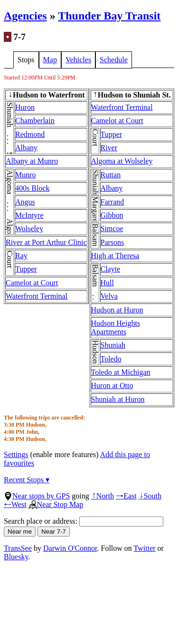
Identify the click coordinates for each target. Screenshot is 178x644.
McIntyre (29, 215)
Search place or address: (84, 521)
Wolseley (29, 229)
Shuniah (113, 345)
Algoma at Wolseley (122, 161)
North (103, 496)
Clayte (111, 269)
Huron (25, 107)
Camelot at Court (32, 283)
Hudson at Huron (117, 310)
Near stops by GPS (37, 496)
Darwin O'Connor (70, 548)
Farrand (112, 202)
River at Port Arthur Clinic (46, 242)
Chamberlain (35, 121)
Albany (26, 148)
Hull (107, 283)
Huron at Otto (112, 385)
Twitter (145, 548)
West (15, 504)
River (109, 148)
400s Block (32, 188)
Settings (16, 454)
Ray (21, 256)
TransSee (18, 548)
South (150, 496)
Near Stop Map (56, 504)
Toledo (111, 359)
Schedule (114, 60)
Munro (26, 175)
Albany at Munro (32, 161)
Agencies (25, 16)
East (126, 496)
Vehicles (78, 60)
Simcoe (112, 229)
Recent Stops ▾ (27, 480)
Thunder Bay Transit (109, 16)
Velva (109, 296)
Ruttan (111, 175)
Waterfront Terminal (37, 296)
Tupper (26, 269)
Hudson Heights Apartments (116, 327)
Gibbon (112, 215)
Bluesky (16, 557)
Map (50, 60)
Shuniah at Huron (118, 399)
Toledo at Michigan (121, 372)
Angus (25, 202)
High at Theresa (115, 256)
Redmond (30, 134)
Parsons (112, 242)
